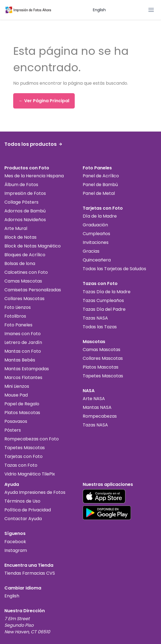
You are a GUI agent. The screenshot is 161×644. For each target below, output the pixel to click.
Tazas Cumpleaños (103, 300)
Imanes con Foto (23, 334)
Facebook (15, 542)
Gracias (91, 251)
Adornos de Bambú (25, 211)
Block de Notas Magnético (33, 246)
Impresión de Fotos (25, 193)
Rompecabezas (100, 416)
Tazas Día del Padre (104, 309)
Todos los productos (33, 144)
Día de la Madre (100, 216)
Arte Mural (16, 228)
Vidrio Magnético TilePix (30, 474)
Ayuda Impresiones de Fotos (35, 492)
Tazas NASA (95, 318)
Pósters (13, 430)
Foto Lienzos (18, 307)
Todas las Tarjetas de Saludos (114, 269)
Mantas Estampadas (27, 369)
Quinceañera (97, 260)
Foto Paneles (18, 325)
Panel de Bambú (100, 185)
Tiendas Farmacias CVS (30, 573)
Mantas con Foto (23, 351)
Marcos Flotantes (23, 377)
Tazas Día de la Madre (107, 292)
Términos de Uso (22, 501)
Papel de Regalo (22, 404)
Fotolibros (15, 316)
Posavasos (16, 421)
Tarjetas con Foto (23, 456)
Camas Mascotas (23, 281)
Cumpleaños (96, 234)
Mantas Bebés (20, 360)
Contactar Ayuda (23, 519)
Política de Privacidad (28, 510)
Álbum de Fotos (21, 185)
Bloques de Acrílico (25, 255)
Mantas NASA (97, 407)
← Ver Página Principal (44, 101)
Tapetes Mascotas (25, 448)
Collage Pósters (21, 202)
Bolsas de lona (20, 263)
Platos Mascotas (22, 413)
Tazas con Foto (21, 465)
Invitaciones (96, 242)
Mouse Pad (16, 395)
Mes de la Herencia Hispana (34, 176)
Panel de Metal (99, 193)
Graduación (95, 225)
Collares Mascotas (24, 299)
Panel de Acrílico (101, 176)
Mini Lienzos (17, 386)
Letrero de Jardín (23, 342)
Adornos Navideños (25, 220)
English (99, 10)
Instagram (16, 550)
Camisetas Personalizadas (33, 290)
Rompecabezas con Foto (32, 439)
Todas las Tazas (100, 327)
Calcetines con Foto (26, 272)
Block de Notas (20, 237)
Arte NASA (94, 399)
